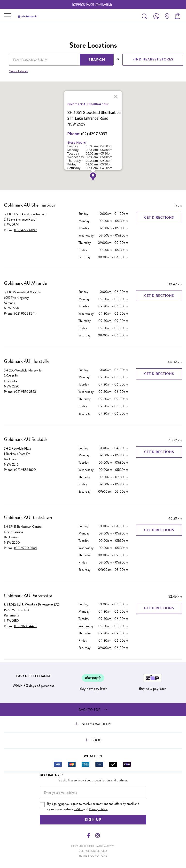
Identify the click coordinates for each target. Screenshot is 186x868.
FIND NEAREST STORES (153, 59)
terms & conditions (93, 856)
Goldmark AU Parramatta (28, 595)
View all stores (18, 71)
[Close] (116, 96)
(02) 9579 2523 (25, 392)
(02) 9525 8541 (25, 314)
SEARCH (97, 60)
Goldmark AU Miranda (25, 283)
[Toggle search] (146, 16)
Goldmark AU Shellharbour (30, 205)
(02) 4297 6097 (25, 230)
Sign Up (93, 820)
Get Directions (159, 218)
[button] (93, 176)
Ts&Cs (78, 809)
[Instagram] (97, 836)
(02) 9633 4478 (25, 626)
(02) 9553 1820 (25, 470)
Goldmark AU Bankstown (28, 517)
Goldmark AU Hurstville (27, 361)
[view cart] (178, 16)
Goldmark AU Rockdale (26, 439)
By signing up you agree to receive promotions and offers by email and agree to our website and (93, 807)
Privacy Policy (98, 809)
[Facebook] (89, 836)
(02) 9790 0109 (26, 548)
